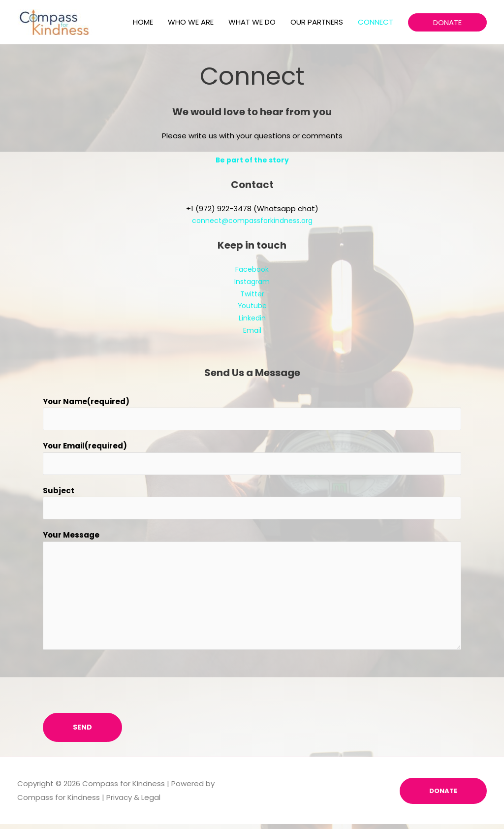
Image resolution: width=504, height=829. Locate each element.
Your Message (71, 540)
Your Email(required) (85, 448)
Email (252, 330)
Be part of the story (252, 160)
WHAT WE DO (252, 22)
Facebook (252, 269)
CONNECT (376, 22)
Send (82, 732)
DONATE (442, 796)
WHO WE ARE (191, 22)
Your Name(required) (86, 401)
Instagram (252, 281)
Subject (59, 494)
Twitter (252, 294)
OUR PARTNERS (317, 22)
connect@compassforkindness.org (252, 220)
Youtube (252, 305)
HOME (143, 22)
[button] (447, 22)
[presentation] (118, 684)
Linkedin (252, 318)
